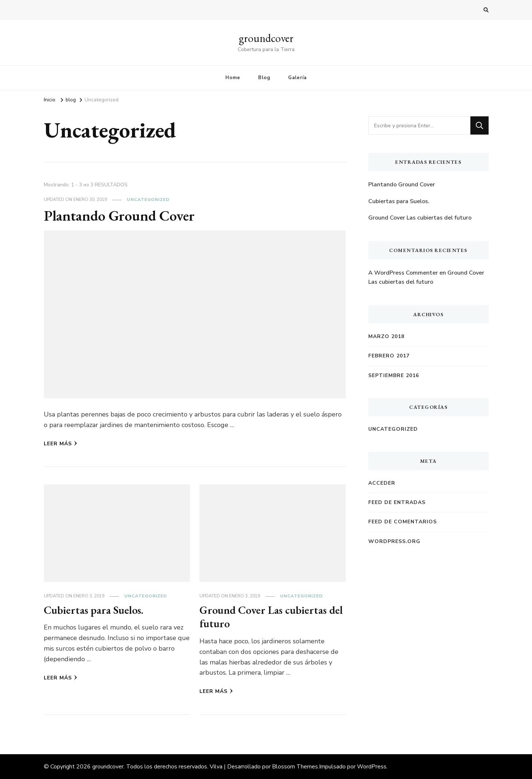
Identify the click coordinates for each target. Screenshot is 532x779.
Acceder (382, 483)
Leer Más (61, 444)
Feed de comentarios (403, 522)
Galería (297, 78)
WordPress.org (394, 541)
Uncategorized (148, 199)
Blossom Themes (295, 767)
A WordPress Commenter (403, 273)
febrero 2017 (389, 356)
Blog (264, 78)
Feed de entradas (397, 502)
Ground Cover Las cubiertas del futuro (271, 617)
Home (233, 78)
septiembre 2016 (394, 375)
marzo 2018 (386, 336)
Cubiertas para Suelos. (94, 610)
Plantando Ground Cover (119, 216)
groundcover (266, 38)
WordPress (372, 767)
